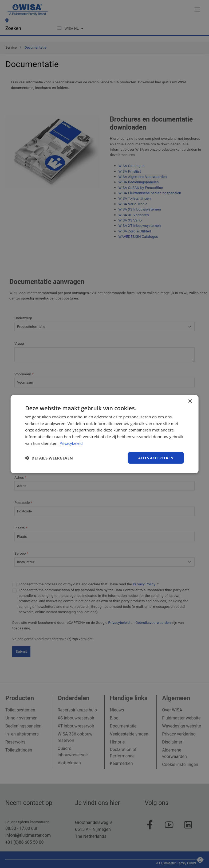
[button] (49, 458)
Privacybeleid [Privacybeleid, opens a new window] (72, 443)
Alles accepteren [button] (155, 458)
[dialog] (104, 434)
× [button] (190, 401)
